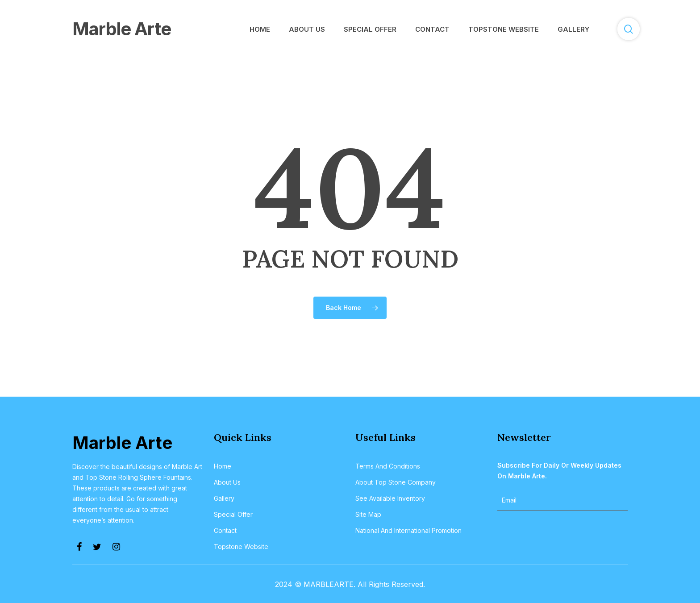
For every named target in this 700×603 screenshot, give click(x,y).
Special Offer (233, 514)
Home (223, 466)
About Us (227, 482)
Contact (225, 530)
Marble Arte (122, 29)
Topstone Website (241, 546)
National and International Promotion (408, 530)
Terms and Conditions (388, 466)
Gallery (224, 498)
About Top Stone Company (396, 482)
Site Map (368, 514)
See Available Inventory (390, 498)
